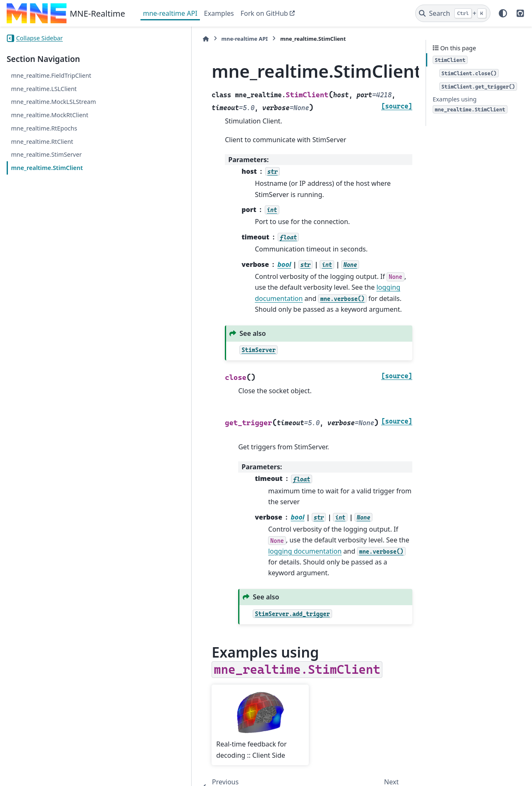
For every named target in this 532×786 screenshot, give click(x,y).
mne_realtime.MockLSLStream (53, 102)
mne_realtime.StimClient (47, 168)
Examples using (470, 104)
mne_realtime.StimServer (46, 154)
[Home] (147, 39)
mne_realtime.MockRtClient (49, 115)
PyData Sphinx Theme (469, 774)
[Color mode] (503, 13)
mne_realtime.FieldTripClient (51, 75)
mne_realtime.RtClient (42, 142)
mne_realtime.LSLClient (44, 89)
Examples (219, 13)
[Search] (453, 13)
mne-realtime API (170, 13)
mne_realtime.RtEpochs (44, 128)
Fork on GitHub (264, 13)
